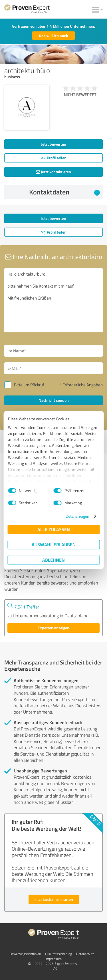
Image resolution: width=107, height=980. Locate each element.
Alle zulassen (54, 529)
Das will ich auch (53, 36)
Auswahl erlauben (54, 544)
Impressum (53, 959)
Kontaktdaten (64, 192)
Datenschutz (85, 954)
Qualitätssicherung (58, 954)
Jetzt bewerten (54, 144)
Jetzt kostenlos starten (54, 899)
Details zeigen (77, 516)
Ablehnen (53, 560)
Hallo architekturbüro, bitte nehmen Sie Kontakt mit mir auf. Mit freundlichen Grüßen (53, 300)
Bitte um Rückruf (29, 385)
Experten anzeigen (53, 628)
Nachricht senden (54, 400)
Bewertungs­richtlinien (25, 954)
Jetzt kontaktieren (53, 172)
